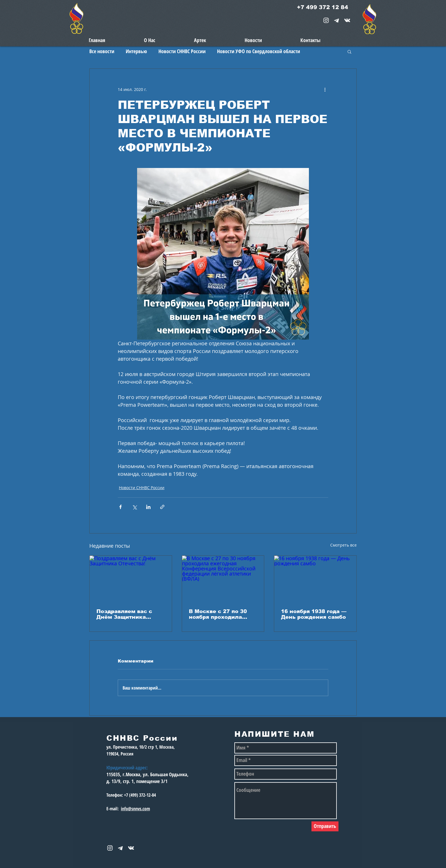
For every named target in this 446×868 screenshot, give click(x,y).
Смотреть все (343, 545)
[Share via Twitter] (134, 507)
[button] (349, 51)
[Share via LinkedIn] (148, 507)
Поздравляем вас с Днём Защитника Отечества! (124, 614)
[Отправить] (325, 826)
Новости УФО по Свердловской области (259, 51)
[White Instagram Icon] (326, 20)
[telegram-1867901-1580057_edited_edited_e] (337, 20)
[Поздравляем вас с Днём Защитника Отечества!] (131, 579)
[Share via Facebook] (120, 507)
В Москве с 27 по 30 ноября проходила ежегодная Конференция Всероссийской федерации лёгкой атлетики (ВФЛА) (218, 614)
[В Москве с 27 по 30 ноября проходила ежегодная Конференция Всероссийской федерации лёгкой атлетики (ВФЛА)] (223, 579)
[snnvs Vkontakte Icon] (347, 20)
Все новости (102, 51)
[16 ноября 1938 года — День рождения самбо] (315, 579)
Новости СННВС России (182, 51)
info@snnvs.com (135, 809)
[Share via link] (162, 507)
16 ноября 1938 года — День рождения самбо (314, 614)
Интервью (136, 51)
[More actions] (325, 89)
